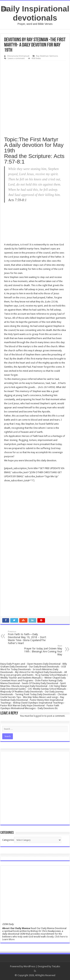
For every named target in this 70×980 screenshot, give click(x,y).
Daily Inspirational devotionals (35, 13)
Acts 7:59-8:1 (17, 200)
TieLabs (56, 966)
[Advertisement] (35, 97)
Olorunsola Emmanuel (18, 56)
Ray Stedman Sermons (47, 56)
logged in (39, 716)
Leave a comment (16, 58)
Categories (8, 840)
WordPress (29, 966)
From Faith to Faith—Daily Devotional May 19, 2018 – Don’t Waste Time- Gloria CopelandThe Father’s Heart (27, 637)
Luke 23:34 (51, 302)
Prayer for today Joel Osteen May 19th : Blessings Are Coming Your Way (43, 650)
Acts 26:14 (44, 387)
